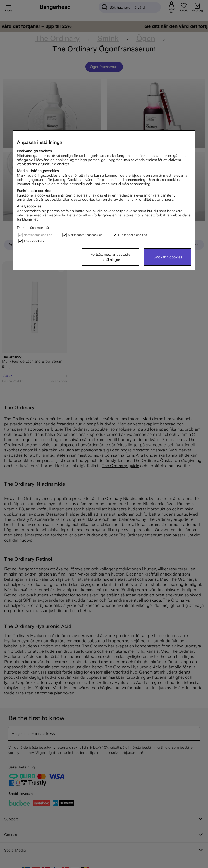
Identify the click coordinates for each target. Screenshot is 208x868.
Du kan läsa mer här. (33, 228)
